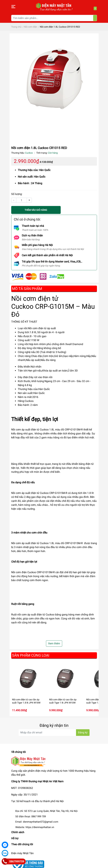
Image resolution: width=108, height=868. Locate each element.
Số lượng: (17, 194)
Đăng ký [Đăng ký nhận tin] (83, 732)
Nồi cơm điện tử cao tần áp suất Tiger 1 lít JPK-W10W (63, 701)
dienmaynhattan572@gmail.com (41, 822)
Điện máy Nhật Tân (22, 853)
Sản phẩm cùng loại (31, 655)
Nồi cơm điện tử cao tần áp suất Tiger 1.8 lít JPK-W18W (26, 701)
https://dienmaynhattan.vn (40, 827)
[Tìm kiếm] (95, 18)
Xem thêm (54, 643)
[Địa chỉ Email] (54, 733)
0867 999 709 (39, 816)
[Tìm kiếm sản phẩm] (54, 18)
